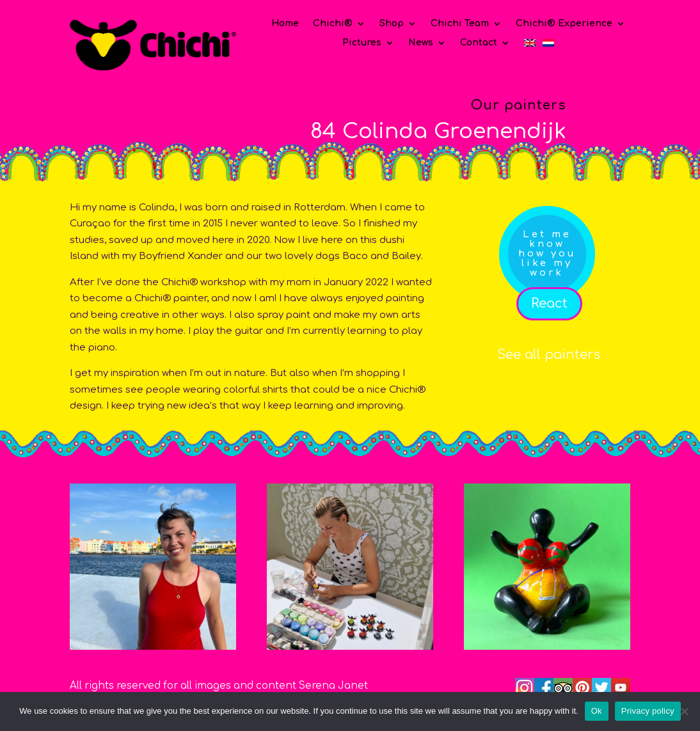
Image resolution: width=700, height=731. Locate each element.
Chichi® (333, 24)
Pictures (362, 43)
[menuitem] (530, 45)
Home (285, 24)
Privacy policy (648, 711)
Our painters (519, 105)
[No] (684, 711)
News (421, 43)
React (549, 303)
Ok (597, 711)
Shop (392, 24)
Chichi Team (460, 24)
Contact (479, 43)
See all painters (549, 355)
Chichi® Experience (564, 24)
